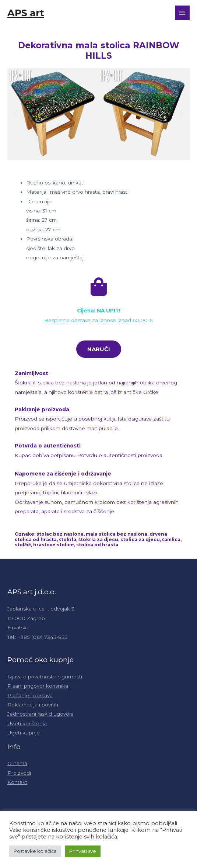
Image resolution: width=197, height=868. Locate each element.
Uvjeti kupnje (24, 733)
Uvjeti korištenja (27, 723)
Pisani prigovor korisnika (38, 686)
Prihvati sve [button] (83, 851)
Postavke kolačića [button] (35, 851)
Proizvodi (19, 773)
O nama (17, 763)
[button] (16, 114)
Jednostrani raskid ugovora (41, 714)
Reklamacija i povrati (33, 705)
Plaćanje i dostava (30, 695)
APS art (26, 13)
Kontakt (17, 782)
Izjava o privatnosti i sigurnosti (45, 677)
